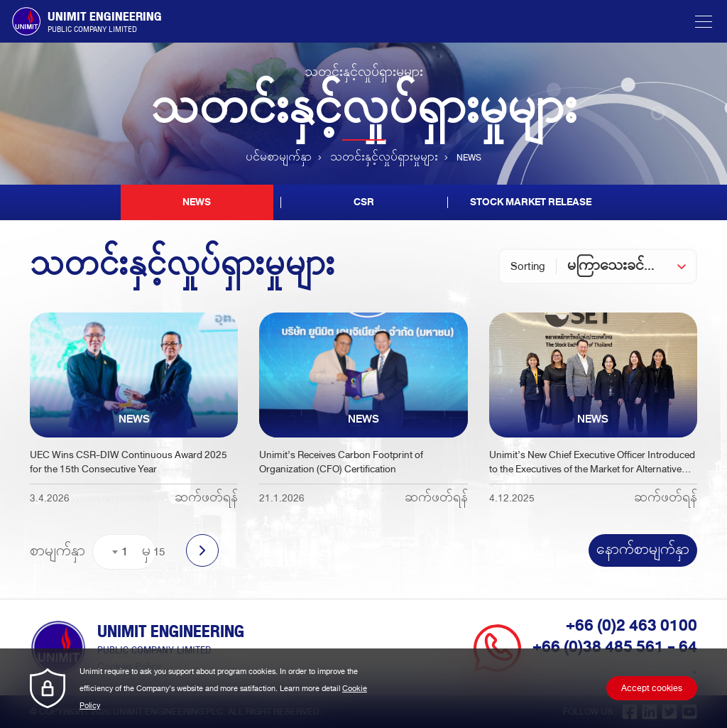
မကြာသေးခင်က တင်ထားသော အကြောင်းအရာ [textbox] (632, 266)
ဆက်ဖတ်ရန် (206, 498)
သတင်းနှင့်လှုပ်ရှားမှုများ (384, 158)
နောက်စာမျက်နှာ (643, 550)
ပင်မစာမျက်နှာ (279, 158)
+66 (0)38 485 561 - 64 (615, 647)
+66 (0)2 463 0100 (632, 626)
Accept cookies (652, 688)
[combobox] (632, 266)
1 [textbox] (125, 552)
